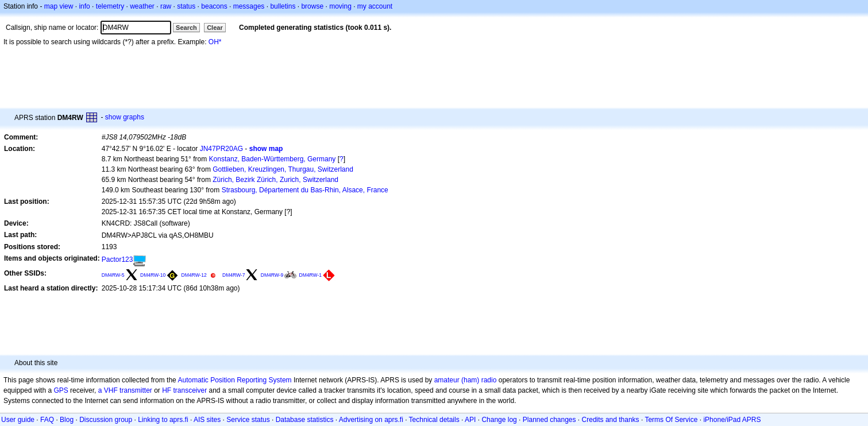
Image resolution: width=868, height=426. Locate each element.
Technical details (434, 420)
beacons (214, 6)
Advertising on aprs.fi (371, 420)
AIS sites (207, 420)
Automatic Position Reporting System (234, 380)
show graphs (125, 117)
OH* (215, 42)
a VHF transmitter (125, 390)
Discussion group (106, 420)
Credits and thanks (611, 420)
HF (167, 390)
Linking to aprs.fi (163, 420)
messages (249, 6)
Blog (67, 420)
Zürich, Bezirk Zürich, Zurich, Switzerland (275, 180)
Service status (248, 420)
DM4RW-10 (153, 275)
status (186, 6)
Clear (215, 28)
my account (375, 6)
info (84, 6)
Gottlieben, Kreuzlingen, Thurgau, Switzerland (283, 169)
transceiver (190, 390)
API (470, 420)
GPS (61, 390)
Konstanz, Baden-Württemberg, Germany (273, 159)
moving (340, 6)
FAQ (47, 420)
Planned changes (549, 420)
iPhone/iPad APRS (732, 420)
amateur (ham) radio (466, 380)
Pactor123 (117, 260)
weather (142, 6)
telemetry (110, 6)
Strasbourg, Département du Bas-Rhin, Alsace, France (305, 190)
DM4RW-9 (272, 275)
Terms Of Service (671, 420)
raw (166, 6)
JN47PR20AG (221, 149)
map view (59, 6)
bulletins (283, 6)
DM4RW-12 (194, 275)
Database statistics (305, 420)
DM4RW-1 (310, 275)
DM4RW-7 (234, 275)
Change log (499, 420)
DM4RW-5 (113, 275)
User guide (18, 420)
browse (312, 6)
